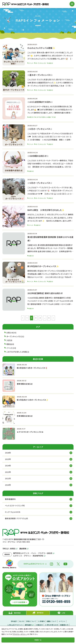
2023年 (8, 472)
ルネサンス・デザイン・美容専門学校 (28, 556)
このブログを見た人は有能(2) (18, 352)
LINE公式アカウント (15, 625)
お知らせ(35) (11, 333)
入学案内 (41, 621)
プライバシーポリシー (20, 634)
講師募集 (23, 549)
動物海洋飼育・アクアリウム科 (16, 518)
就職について (52, 621)
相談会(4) (10, 344)
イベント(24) (11, 348)
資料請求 (28, 625)
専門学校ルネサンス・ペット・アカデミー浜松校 (33, 553)
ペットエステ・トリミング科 (15, 506)
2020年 (8, 485)
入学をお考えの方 (51, 625)
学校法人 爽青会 (9, 549)
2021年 (8, 478)
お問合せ (39, 625)
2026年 (8, 453)
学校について (31, 621)
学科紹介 (14, 621)
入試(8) (9, 340)
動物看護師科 (10, 499)
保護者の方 (64, 625)
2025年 (8, 459)
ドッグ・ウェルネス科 (13, 512)
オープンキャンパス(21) (15, 336)
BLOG (22, 621)
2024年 (8, 466)
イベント (62, 621)
